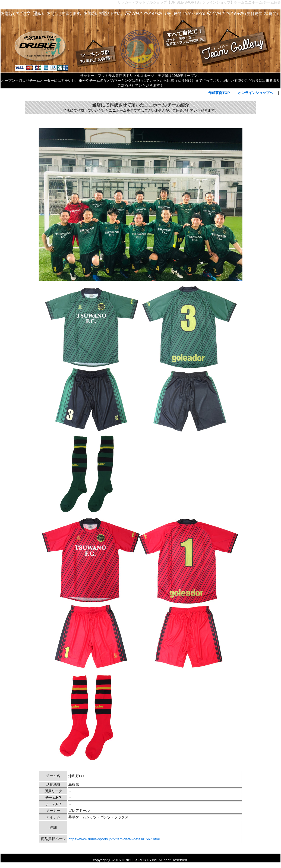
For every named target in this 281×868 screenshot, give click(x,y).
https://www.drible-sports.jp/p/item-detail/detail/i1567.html (114, 839)
